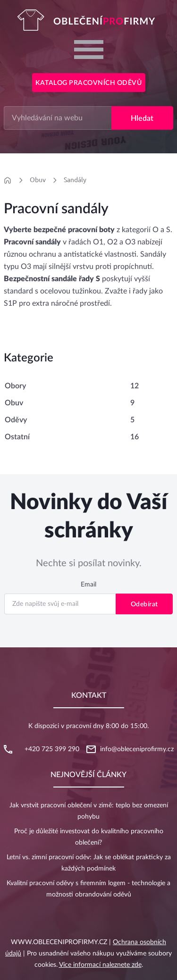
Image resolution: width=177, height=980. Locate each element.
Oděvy (16, 420)
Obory (15, 386)
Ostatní (17, 437)
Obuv (38, 180)
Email (88, 585)
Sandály (75, 180)
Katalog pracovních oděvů (88, 83)
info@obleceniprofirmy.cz (137, 749)
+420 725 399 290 (52, 749)
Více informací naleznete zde (100, 965)
